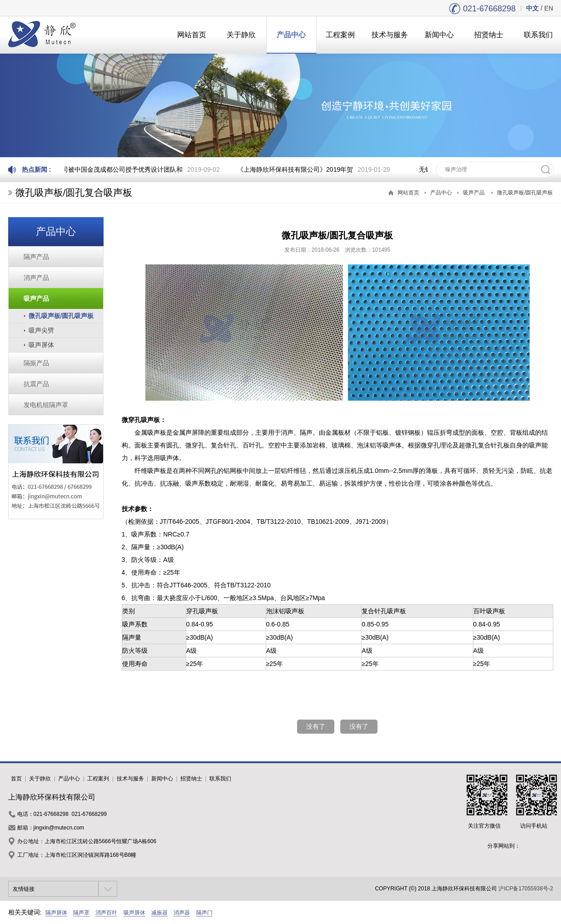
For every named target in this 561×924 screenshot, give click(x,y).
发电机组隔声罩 (46, 405)
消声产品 (36, 278)
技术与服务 (390, 35)
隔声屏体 (56, 913)
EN (549, 8)
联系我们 (220, 779)
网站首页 (192, 35)
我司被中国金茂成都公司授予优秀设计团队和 (120, 169)
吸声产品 (474, 193)
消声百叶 (106, 913)
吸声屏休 (134, 913)
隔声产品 (36, 257)
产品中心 (291, 35)
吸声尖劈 (41, 330)
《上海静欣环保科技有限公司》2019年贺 (296, 169)
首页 (16, 779)
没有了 (316, 726)
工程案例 (340, 35)
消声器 (182, 913)
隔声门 (204, 913)
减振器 (159, 913)
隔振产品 (36, 363)
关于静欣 (241, 35)
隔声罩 (81, 913)
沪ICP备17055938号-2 (526, 889)
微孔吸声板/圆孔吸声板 (525, 193)
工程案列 (98, 779)
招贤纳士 (489, 35)
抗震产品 (36, 384)
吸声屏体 (41, 345)
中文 (532, 8)
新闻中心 (439, 35)
